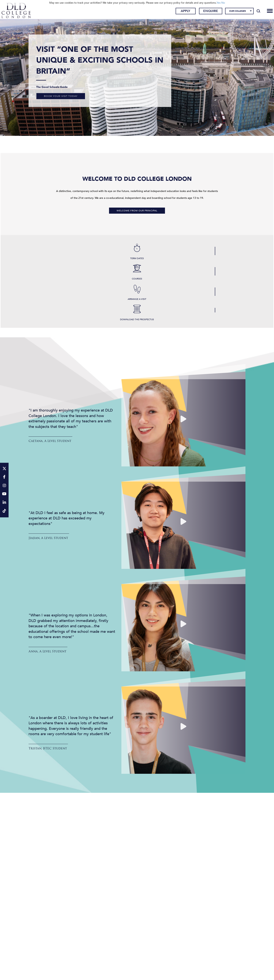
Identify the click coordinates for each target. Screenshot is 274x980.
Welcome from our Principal (137, 211)
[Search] (253, 12)
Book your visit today (61, 96)
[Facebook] (4, 477)
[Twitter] (4, 469)
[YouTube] (4, 494)
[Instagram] (4, 486)
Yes (219, 3)
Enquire (205, 12)
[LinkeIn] (4, 503)
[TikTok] (4, 511)
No (223, 3)
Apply (180, 12)
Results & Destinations (137, 863)
